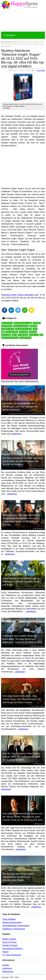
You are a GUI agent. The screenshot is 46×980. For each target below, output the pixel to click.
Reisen (5, 952)
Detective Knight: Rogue (13, 295)
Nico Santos (7, 323)
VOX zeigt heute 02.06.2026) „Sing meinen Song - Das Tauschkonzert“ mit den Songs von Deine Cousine (21, 699)
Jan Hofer (23, 332)
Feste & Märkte (9, 919)
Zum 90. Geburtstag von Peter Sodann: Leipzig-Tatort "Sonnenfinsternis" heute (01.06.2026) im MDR (22, 757)
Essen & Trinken (10, 942)
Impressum (7, 968)
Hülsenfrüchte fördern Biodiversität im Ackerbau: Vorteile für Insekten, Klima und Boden (21, 582)
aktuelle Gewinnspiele (12, 922)
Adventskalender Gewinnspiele (16, 926)
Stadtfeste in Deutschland (13, 929)
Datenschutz (8, 971)
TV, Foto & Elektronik (12, 955)
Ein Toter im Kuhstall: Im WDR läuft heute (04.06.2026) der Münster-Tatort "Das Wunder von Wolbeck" (23, 461)
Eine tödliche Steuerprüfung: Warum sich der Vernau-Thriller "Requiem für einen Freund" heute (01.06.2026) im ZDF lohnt (23, 817)
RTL (33, 706)
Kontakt (6, 965)
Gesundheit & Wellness (13, 949)
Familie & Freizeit (10, 945)
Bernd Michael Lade (23, 323)
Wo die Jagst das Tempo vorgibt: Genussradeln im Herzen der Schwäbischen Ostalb (18, 877)
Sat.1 (14, 335)
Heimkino (15, 42)
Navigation (9, 35)
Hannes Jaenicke (21, 326)
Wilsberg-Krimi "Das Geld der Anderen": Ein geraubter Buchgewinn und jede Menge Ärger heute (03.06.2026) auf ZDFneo (22, 520)
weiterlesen (16, 434)
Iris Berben (23, 335)
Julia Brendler (12, 332)
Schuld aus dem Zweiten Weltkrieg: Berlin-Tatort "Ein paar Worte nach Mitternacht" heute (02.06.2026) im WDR (22, 639)
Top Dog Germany (23, 329)
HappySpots (6, 42)
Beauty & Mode (9, 939)
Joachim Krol (25, 338)
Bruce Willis (41, 71)
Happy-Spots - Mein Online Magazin (20, 5)
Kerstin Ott (34, 335)
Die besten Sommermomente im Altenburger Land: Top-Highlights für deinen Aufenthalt (20, 407)
